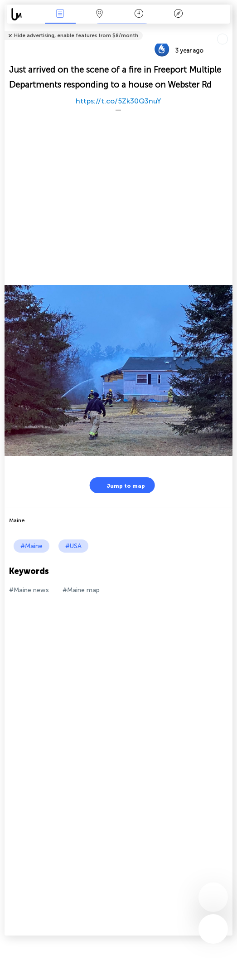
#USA (73, 546)
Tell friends (229, 30)
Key (178, 14)
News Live (60, 14)
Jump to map (120, 485)
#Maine (31, 546)
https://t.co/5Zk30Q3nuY (119, 101)
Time (139, 14)
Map (100, 14)
